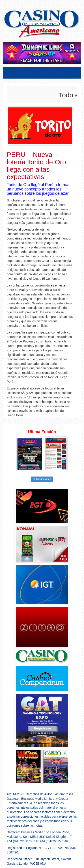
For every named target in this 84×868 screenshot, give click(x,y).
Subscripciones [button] (42, 479)
